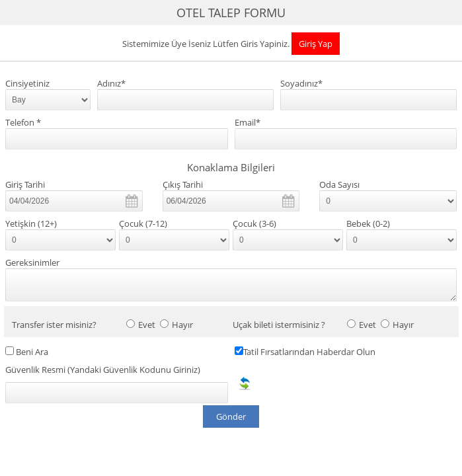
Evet (147, 325)
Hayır (182, 325)
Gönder (231, 416)
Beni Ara (32, 352)
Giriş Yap (316, 44)
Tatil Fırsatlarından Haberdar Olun (309, 352)
